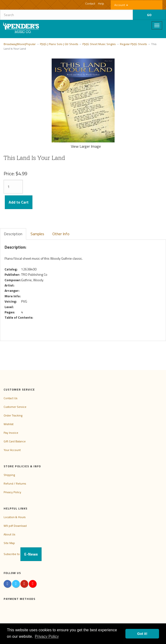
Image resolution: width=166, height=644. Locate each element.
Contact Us (10, 398)
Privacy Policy (12, 492)
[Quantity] (13, 187)
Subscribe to (23, 554)
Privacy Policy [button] (47, 636)
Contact (90, 3)
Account (121, 5)
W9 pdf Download (15, 526)
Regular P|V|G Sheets (133, 44)
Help (101, 3)
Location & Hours (15, 517)
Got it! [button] (142, 634)
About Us (9, 534)
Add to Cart (19, 202)
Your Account (12, 450)
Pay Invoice (11, 433)
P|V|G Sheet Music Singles (99, 44)
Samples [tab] (37, 234)
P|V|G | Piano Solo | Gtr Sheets (59, 44)
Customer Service (15, 407)
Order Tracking (13, 415)
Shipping (9, 475)
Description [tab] (13, 234)
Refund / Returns (15, 483)
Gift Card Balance (15, 441)
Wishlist (9, 424)
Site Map (9, 543)
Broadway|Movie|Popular (20, 44)
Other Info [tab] (61, 234)
